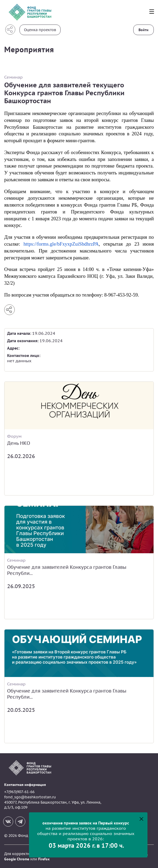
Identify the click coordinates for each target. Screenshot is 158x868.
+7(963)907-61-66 (19, 792)
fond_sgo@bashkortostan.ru (30, 797)
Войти (144, 30)
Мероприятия (29, 49)
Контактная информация (25, 785)
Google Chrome (17, 859)
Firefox (44, 859)
